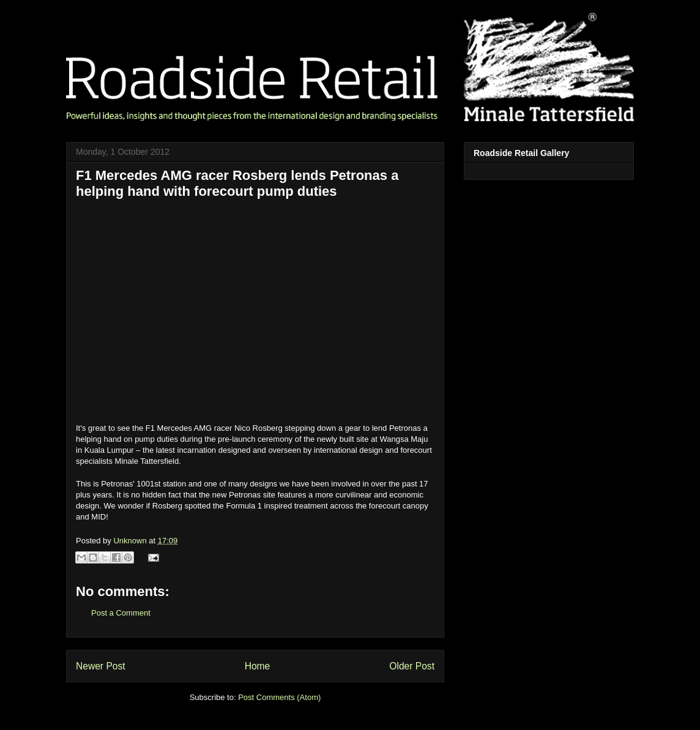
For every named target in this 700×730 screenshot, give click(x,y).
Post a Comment (121, 613)
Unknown (131, 541)
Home (258, 666)
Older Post (412, 666)
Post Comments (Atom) (279, 697)
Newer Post (101, 666)
